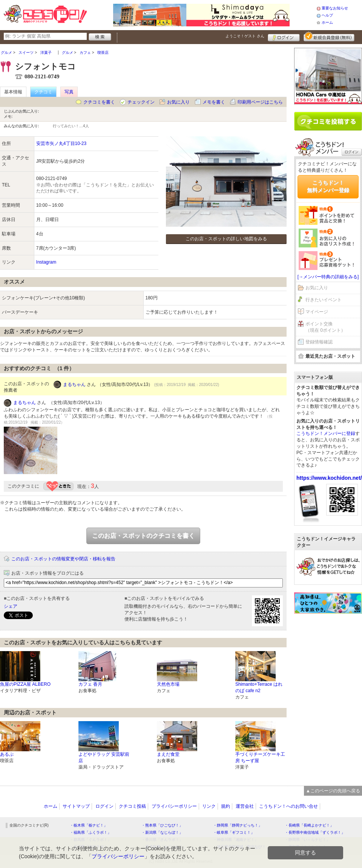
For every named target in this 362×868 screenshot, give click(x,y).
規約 (225, 806)
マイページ (317, 312)
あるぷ (7, 754)
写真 (69, 92)
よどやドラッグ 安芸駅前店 (104, 757)
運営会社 (245, 806)
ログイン (284, 37)
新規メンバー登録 (329, 37)
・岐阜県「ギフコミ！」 (234, 832)
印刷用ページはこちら (260, 102)
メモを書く (214, 102)
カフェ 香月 (90, 684)
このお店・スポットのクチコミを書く (143, 536)
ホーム (327, 22)
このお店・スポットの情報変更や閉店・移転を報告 (63, 559)
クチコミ (43, 92)
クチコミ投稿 (132, 806)
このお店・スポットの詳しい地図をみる (226, 239)
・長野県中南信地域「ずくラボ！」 (315, 832)
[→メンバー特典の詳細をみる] (328, 277)
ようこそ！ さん (245, 36)
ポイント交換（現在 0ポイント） (325, 327)
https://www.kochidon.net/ (329, 478)
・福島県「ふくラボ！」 (90, 832)
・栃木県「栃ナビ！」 (89, 825)
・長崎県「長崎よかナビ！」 (309, 825)
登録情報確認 (319, 342)
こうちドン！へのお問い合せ (288, 806)
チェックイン (141, 102)
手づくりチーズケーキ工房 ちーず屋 (260, 757)
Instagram (46, 262)
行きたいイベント (324, 300)
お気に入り (178, 102)
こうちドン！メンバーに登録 (326, 433)
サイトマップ (76, 806)
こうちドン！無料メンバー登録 (328, 186)
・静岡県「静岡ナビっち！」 (238, 825)
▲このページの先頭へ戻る (333, 791)
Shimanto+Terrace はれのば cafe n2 (259, 687)
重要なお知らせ (335, 8)
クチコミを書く (99, 102)
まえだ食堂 (168, 754)
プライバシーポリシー (174, 806)
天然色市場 (168, 684)
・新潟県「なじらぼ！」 (162, 832)
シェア (11, 606)
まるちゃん (74, 384)
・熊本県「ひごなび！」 (162, 825)
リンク (209, 806)
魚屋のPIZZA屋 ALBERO (25, 684)
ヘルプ (327, 15)
